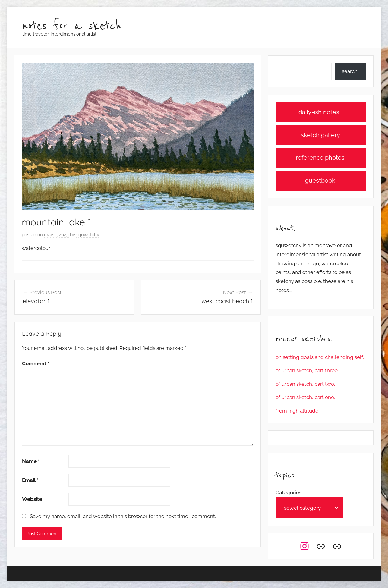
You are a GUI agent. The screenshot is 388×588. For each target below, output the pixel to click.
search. (350, 71)
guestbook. (321, 181)
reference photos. (321, 158)
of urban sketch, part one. (305, 397)
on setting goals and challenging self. (320, 357)
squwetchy (88, 235)
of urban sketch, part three (307, 370)
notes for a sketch (72, 26)
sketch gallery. (321, 135)
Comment (36, 363)
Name (31, 461)
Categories (289, 492)
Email (30, 480)
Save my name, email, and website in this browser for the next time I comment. (123, 516)
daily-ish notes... (321, 112)
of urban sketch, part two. (305, 384)
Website (32, 499)
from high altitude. (297, 411)
